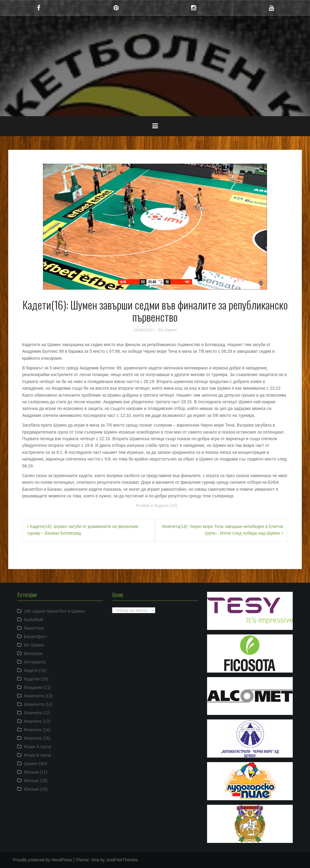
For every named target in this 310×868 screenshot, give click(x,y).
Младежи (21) (37, 687)
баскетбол (34, 628)
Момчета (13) (37, 721)
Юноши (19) (36, 789)
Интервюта (35, 662)
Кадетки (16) (36, 679)
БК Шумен (167, 330)
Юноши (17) (36, 772)
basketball (33, 620)
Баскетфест (36, 637)
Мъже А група (38, 747)
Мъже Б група (38, 755)
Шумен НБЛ (36, 764)
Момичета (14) (38, 704)
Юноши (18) (36, 781)
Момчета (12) (37, 713)
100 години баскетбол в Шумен (54, 611)
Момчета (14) (37, 730)
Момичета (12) (38, 696)
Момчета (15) (37, 738)
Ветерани (33, 653)
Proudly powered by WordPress (43, 860)
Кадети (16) (166, 506)
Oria (95, 860)
